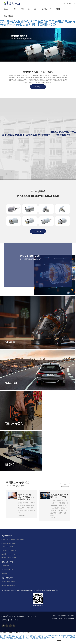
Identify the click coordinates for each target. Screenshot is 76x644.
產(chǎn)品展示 (33, 9)
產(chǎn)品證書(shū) (7, 570)
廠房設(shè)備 (47, 9)
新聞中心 (59, 9)
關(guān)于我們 (19, 9)
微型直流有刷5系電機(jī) (8, 582)
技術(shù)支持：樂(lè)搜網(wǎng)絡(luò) (63, 619)
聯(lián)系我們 (8, 16)
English (69, 3)
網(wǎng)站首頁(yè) (8, 616)
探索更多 (38, 87)
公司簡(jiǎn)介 (5, 566)
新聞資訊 (5, 620)
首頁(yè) (6, 9)
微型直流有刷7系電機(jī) (8, 585)
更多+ (65, 485)
